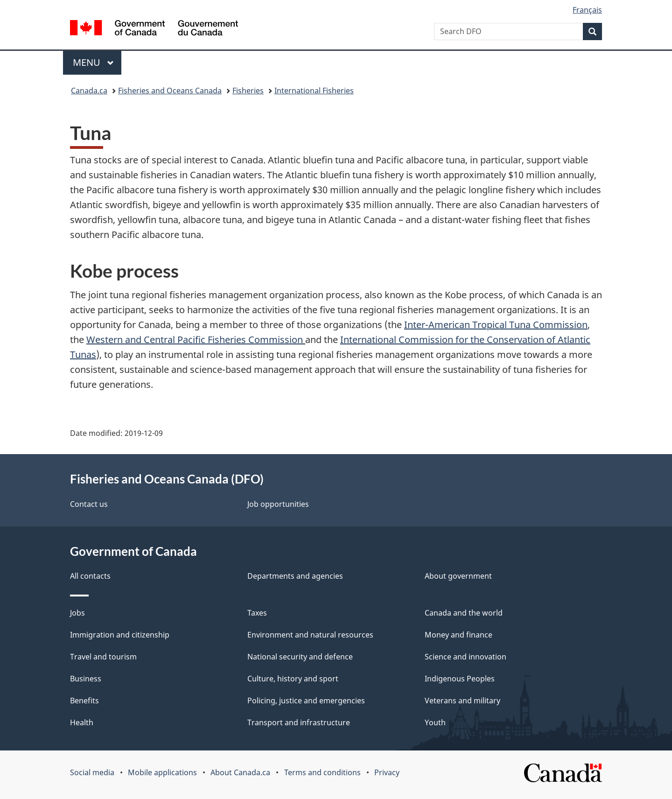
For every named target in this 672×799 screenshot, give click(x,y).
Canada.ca (89, 91)
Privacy (387, 772)
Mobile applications (162, 772)
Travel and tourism (103, 657)
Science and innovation (465, 657)
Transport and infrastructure (299, 722)
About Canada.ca (240, 772)
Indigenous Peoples (460, 679)
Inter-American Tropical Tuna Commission (496, 325)
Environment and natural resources (310, 635)
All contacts (90, 576)
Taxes (257, 613)
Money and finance (458, 635)
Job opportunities (278, 504)
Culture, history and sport (293, 679)
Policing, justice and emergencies (306, 701)
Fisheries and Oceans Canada (170, 91)
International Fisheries (314, 91)
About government (458, 576)
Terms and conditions (322, 772)
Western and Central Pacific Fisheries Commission (195, 340)
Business (86, 679)
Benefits (84, 701)
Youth (435, 722)
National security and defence (300, 657)
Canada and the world (464, 613)
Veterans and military (462, 701)
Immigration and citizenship (120, 635)
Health (82, 722)
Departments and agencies (295, 576)
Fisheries (248, 91)
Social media (92, 772)
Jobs (77, 613)
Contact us (89, 504)
